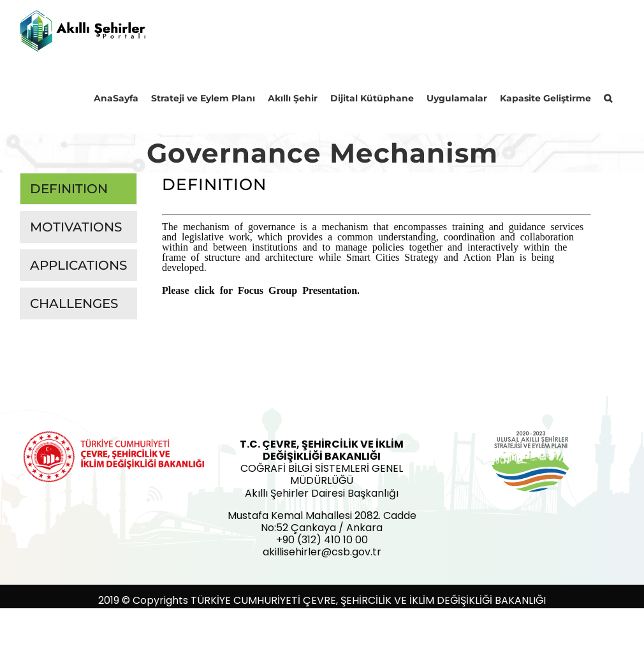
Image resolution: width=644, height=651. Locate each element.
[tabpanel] (377, 240)
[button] (608, 98)
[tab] (78, 189)
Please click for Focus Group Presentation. (261, 289)
